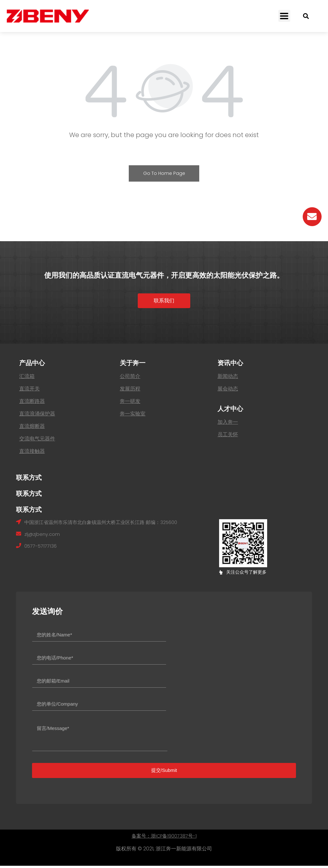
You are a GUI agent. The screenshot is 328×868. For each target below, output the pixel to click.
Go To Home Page (164, 173)
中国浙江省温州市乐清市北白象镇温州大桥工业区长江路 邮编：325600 (106, 524)
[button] (164, 302)
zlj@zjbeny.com (44, 537)
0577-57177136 (42, 549)
